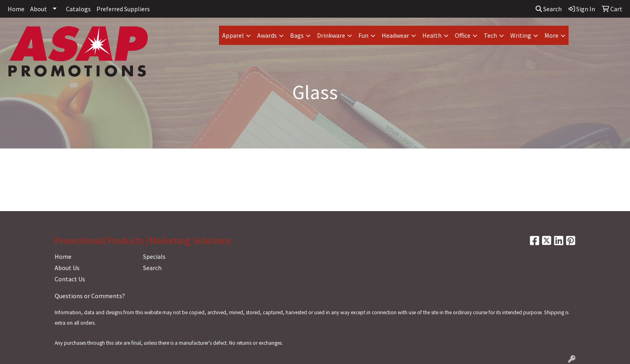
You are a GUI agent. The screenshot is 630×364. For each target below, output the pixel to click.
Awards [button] (267, 35)
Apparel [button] (233, 35)
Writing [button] (521, 35)
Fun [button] (363, 35)
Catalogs (78, 9)
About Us (67, 268)
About (39, 9)
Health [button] (432, 35)
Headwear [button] (395, 35)
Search (549, 9)
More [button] (551, 35)
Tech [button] (490, 35)
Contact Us (70, 279)
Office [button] (463, 35)
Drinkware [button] (331, 35)
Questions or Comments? (90, 296)
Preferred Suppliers (123, 9)
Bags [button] (297, 35)
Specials (154, 256)
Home (16, 9)
